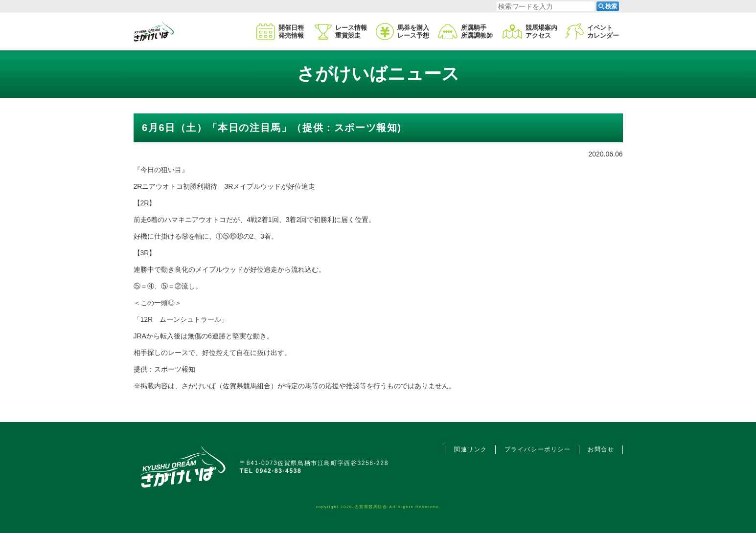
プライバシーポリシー (538, 449)
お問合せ (601, 449)
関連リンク (471, 449)
